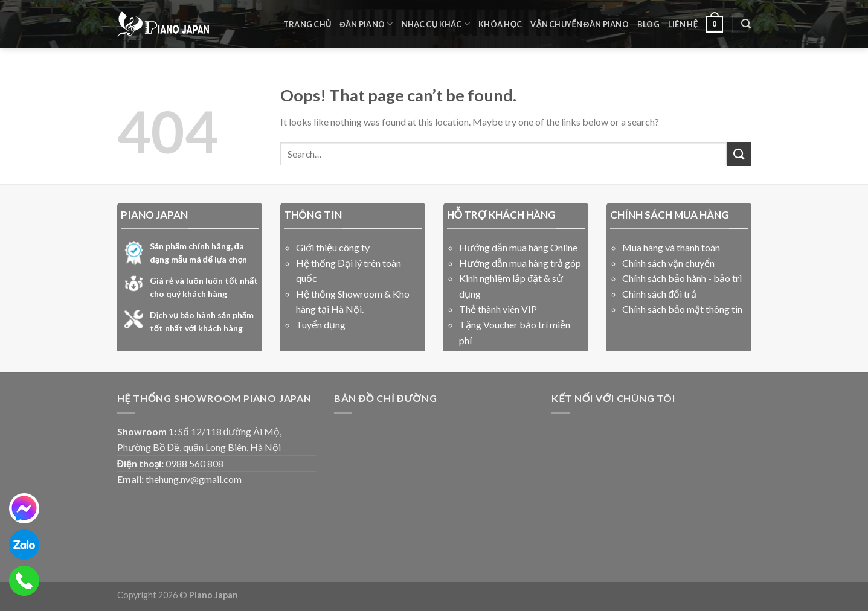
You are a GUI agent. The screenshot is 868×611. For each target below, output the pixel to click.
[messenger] (24, 508)
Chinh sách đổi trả (659, 294)
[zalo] (24, 545)
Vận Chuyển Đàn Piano (579, 24)
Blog (648, 24)
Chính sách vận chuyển (668, 263)
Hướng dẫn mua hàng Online (518, 247)
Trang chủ (307, 24)
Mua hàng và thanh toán (671, 247)
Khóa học (500, 24)
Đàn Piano (367, 24)
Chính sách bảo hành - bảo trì (682, 278)
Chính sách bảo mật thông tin (682, 309)
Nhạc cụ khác (436, 24)
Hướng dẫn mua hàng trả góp (520, 263)
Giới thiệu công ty (333, 247)
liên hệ (683, 24)
